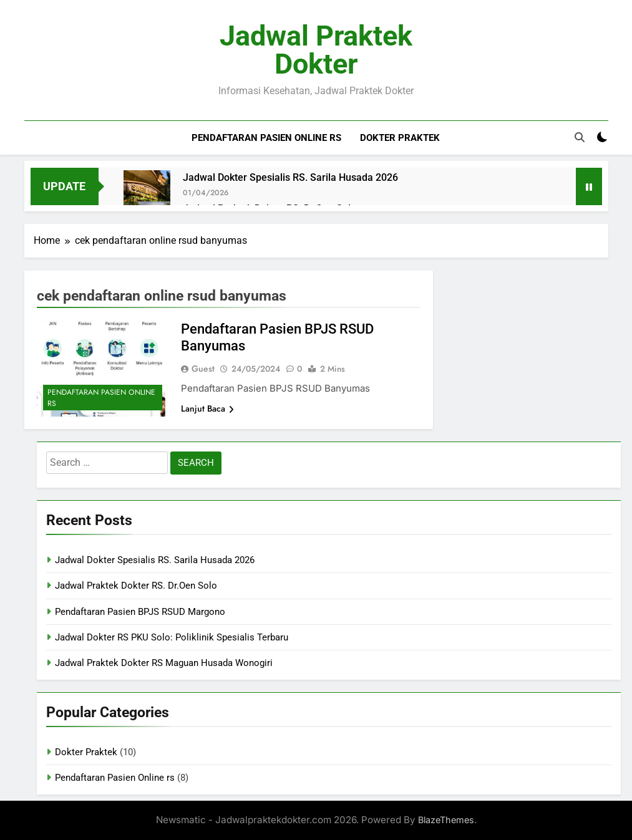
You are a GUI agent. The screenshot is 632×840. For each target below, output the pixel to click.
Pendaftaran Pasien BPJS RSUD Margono (140, 612)
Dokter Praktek (400, 138)
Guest (203, 369)
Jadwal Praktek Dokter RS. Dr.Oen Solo (136, 586)
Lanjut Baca (207, 408)
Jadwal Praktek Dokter (316, 50)
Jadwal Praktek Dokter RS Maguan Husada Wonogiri (164, 663)
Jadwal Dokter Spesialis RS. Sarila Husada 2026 (290, 177)
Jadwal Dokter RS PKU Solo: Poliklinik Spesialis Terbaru (172, 637)
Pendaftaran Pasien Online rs (266, 138)
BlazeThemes (446, 820)
